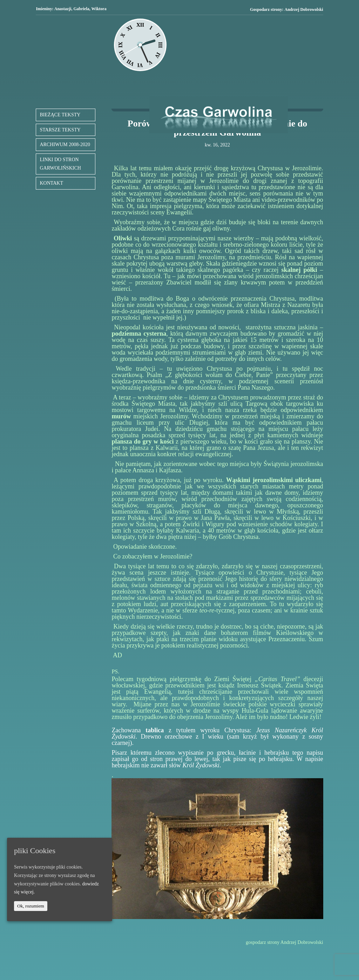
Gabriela (81, 9)
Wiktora (99, 9)
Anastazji (63, 9)
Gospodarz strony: (287, 10)
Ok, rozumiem (31, 906)
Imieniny (44, 9)
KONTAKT (51, 183)
